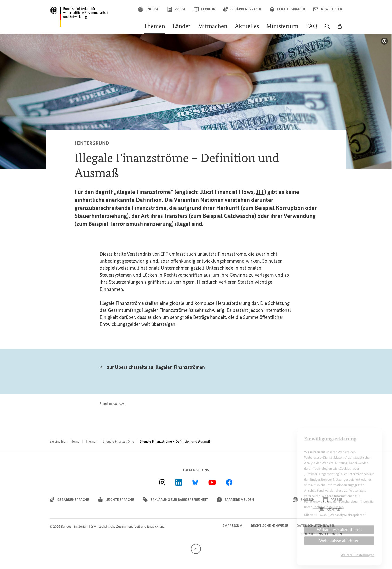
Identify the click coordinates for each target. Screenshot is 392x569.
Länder (182, 27)
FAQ (312, 27)
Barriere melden (235, 500)
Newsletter (328, 9)
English (149, 9)
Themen (155, 27)
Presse (177, 9)
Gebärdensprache (243, 9)
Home (75, 442)
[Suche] (327, 29)
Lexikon (205, 9)
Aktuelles (247, 27)
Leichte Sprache (288, 9)
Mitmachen (213, 27)
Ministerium (282, 27)
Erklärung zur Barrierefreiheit (175, 500)
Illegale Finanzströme (119, 442)
